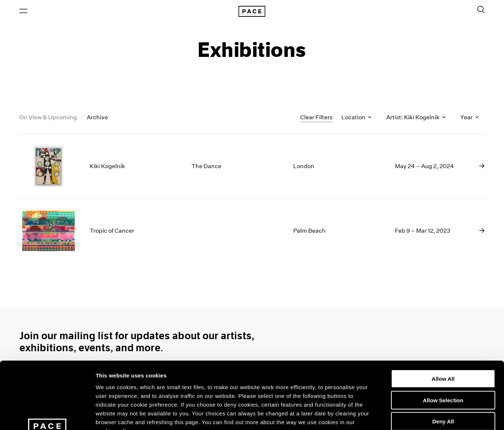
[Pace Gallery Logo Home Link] (252, 12)
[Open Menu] (23, 11)
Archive (97, 118)
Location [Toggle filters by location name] (356, 118)
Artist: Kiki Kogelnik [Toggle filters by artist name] (416, 118)
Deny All (443, 360)
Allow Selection (443, 339)
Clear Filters (316, 118)
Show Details (383, 416)
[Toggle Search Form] (481, 10)
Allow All (443, 317)
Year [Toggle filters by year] (470, 118)
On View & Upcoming (49, 118)
